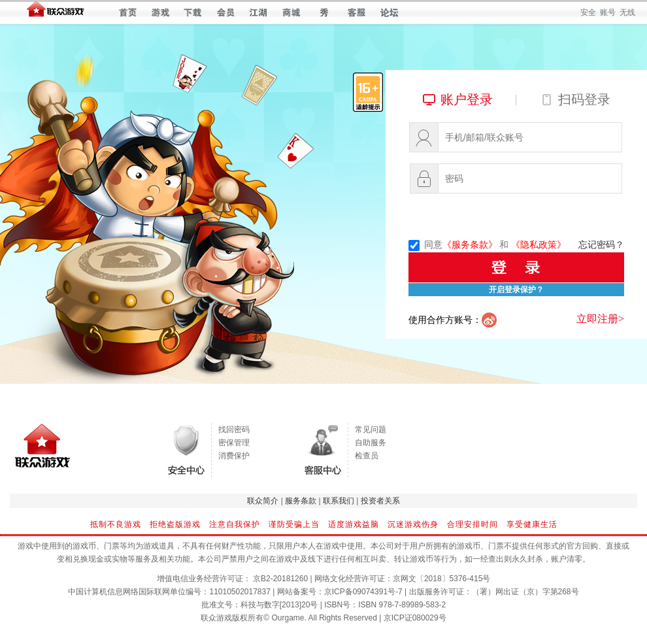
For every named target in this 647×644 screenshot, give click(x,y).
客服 (357, 12)
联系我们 (339, 501)
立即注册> (600, 319)
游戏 (160, 12)
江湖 (258, 12)
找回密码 (234, 430)
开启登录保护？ (516, 290)
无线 (627, 12)
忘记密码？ (601, 245)
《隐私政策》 (539, 245)
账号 (608, 12)
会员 (226, 12)
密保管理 (234, 443)
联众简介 (263, 501)
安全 (588, 12)
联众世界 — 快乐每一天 (56, 12)
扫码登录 (584, 99)
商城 (291, 12)
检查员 (367, 456)
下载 (193, 12)
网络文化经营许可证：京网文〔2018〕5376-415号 (402, 579)
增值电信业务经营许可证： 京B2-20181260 (232, 579)
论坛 (389, 12)
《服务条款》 (470, 245)
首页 (128, 12)
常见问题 (371, 430)
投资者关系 (380, 501)
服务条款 (301, 501)
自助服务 (371, 443)
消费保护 (234, 456)
